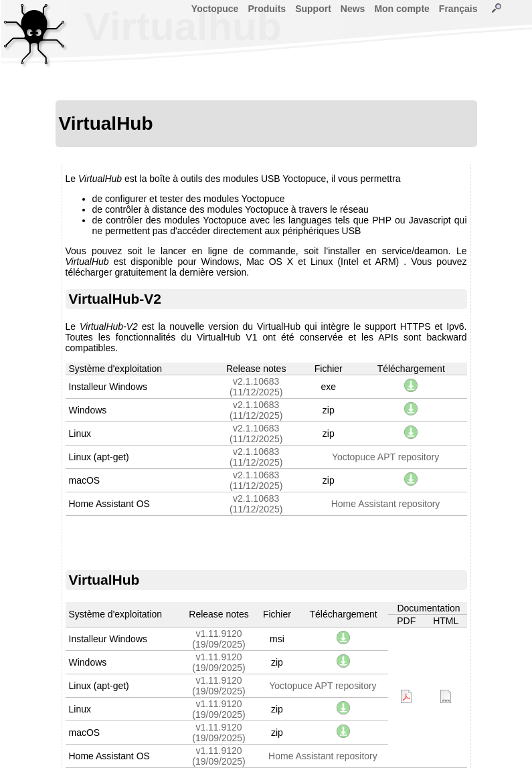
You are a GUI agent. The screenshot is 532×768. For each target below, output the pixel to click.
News (353, 9)
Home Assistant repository (386, 504)
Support (313, 9)
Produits (267, 9)
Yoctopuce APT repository (385, 457)
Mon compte (402, 9)
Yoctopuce (215, 9)
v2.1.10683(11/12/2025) (256, 387)
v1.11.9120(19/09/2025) (218, 639)
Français (458, 9)
